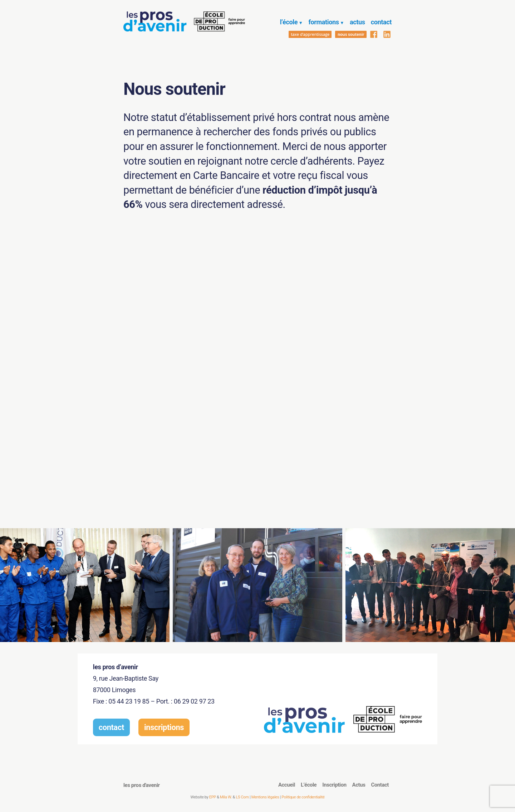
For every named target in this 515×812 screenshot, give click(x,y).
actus (357, 22)
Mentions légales (265, 797)
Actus (359, 785)
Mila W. (226, 797)
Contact (380, 785)
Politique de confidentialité (303, 797)
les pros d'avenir (142, 785)
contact (381, 22)
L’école (309, 785)
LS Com (242, 797)
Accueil (287, 785)
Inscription (334, 785)
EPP (213, 797)
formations (323, 22)
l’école (289, 22)
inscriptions (164, 727)
